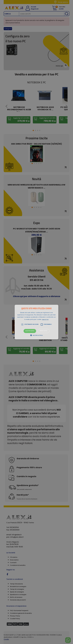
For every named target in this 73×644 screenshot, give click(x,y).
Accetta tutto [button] (30, 331)
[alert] (36, 322)
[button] (36, 322)
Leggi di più (45, 320)
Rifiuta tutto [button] (43, 331)
